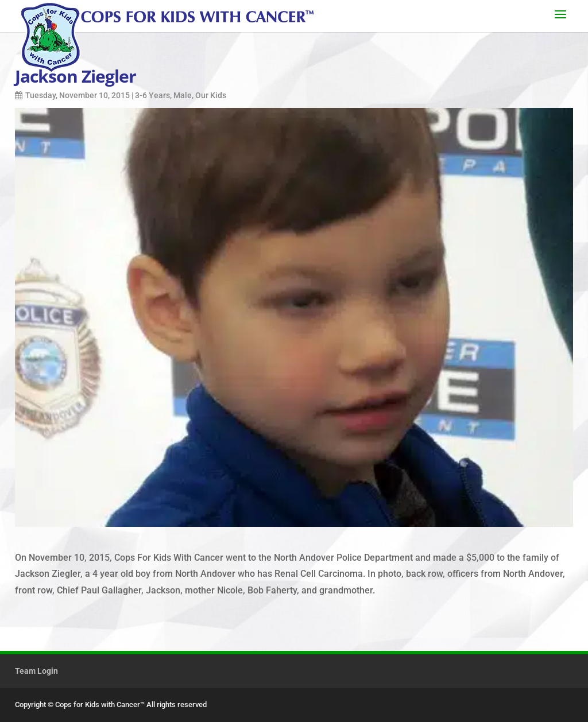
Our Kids (211, 95)
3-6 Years (152, 95)
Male (183, 95)
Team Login (36, 671)
